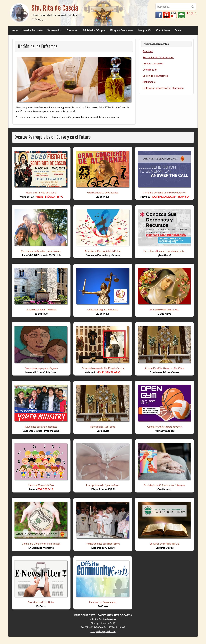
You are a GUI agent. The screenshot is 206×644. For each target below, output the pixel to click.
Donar (178, 30)
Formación (72, 30)
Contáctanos (163, 30)
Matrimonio (149, 82)
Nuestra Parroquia (33, 30)
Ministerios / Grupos (94, 30)
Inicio (15, 30)
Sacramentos (54, 30)
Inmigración (145, 30)
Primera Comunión (153, 63)
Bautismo (148, 51)
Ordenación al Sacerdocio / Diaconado (163, 88)
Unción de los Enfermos (155, 76)
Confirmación (150, 70)
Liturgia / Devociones (122, 30)
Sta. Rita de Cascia (55, 8)
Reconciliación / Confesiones (158, 57)
